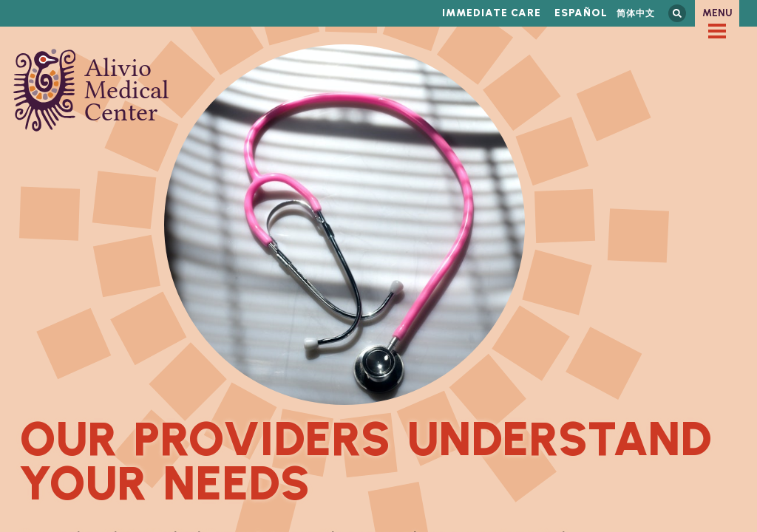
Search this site (677, 13)
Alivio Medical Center (91, 90)
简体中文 (636, 13)
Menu (717, 13)
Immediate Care (492, 13)
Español (581, 13)
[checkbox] (717, 31)
